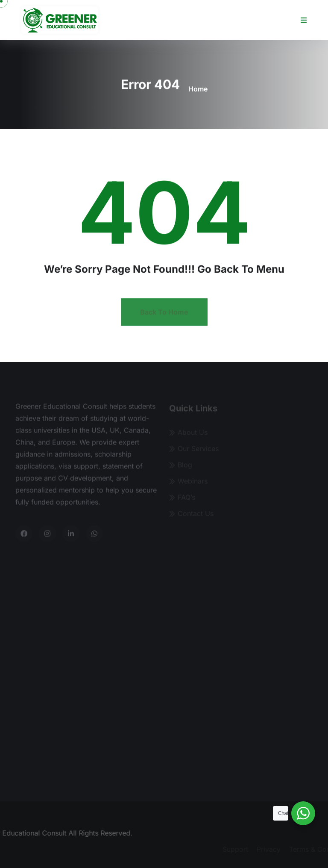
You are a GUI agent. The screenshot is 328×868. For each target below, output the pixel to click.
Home (198, 89)
